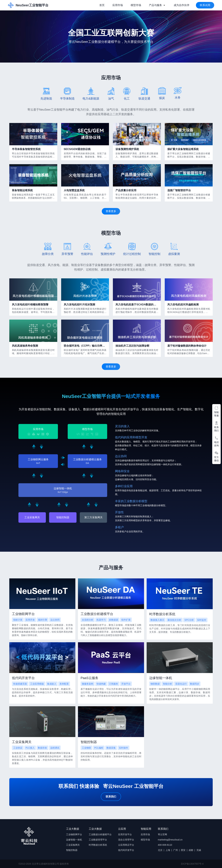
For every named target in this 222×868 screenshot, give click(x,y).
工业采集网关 (32, 517)
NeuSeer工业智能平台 (28, 5)
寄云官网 (162, 834)
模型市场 (136, 5)
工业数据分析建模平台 (100, 834)
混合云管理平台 (126, 840)
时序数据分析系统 (98, 845)
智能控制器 (63, 517)
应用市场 (118, 5)
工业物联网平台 (74, 834)
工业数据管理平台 (98, 840)
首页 (102, 5)
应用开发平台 (125, 834)
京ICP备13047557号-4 (192, 864)
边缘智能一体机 (74, 840)
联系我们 (111, 797)
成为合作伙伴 (182, 5)
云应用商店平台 (126, 845)
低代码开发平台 (126, 850)
